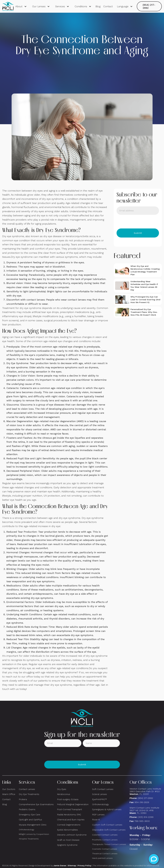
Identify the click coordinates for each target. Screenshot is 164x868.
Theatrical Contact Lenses (105, 854)
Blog (98, 6)
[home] (8, 6)
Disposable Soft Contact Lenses (109, 830)
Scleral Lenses (100, 794)
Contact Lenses (27, 789)
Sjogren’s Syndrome (67, 845)
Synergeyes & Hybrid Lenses (107, 809)
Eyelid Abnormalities (67, 830)
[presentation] (138, 222)
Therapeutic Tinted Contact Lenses (109, 844)
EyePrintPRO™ (99, 799)
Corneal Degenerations (69, 825)
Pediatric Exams (27, 809)
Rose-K (96, 820)
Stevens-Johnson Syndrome (72, 835)
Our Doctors (9, 789)
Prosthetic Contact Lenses (105, 840)
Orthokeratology (27, 830)
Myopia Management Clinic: (33, 825)
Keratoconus (64, 794)
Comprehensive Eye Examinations (36, 804)
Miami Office (9, 794)
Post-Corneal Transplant (70, 809)
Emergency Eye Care (30, 815)
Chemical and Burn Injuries (71, 820)
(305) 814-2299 (146, 817)
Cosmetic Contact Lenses (105, 849)
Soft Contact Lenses (103, 789)
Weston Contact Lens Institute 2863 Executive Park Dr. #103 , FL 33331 (146, 791)
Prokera (23, 799)
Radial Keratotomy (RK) (69, 815)
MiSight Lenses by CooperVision (34, 834)
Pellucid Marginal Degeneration (73, 804)
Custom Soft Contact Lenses (107, 825)
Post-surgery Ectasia (68, 799)
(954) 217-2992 (149, 6)
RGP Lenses (98, 815)
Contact (108, 6)
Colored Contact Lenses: (105, 835)
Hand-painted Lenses (102, 858)
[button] (21, 6)
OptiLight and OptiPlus (30, 820)
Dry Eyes (62, 789)
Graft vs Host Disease (68, 840)
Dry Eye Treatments (29, 794)
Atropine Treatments (29, 839)
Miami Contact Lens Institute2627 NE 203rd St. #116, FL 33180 (144, 810)
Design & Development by (47, 865)
